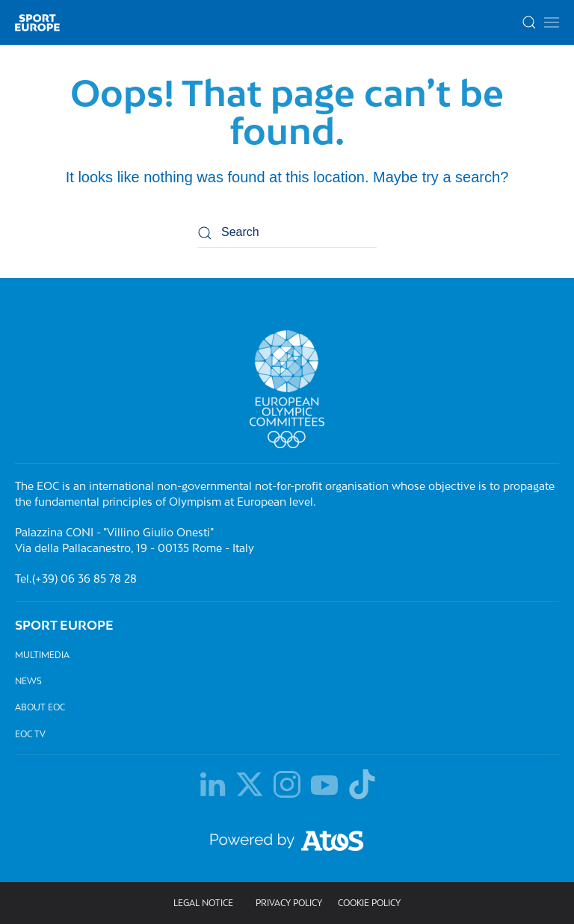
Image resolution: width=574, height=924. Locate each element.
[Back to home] (37, 22)
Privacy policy (289, 903)
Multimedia (42, 655)
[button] (552, 22)
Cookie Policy (369, 903)
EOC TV (30, 734)
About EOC (40, 708)
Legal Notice (203, 903)
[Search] (287, 233)
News (28, 681)
